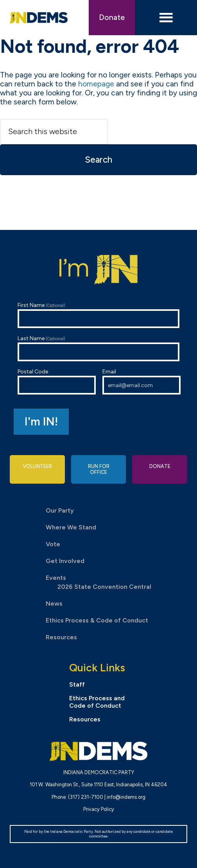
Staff (77, 684)
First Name (98, 315)
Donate (112, 17)
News (54, 603)
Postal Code (57, 381)
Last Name (98, 348)
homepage (96, 84)
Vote (53, 544)
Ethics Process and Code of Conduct (97, 702)
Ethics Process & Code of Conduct (97, 620)
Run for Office (99, 469)
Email (141, 381)
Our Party (60, 510)
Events (56, 578)
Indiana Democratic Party (39, 18)
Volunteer (37, 466)
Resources (61, 637)
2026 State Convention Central (104, 587)
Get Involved (65, 561)
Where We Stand (71, 527)
